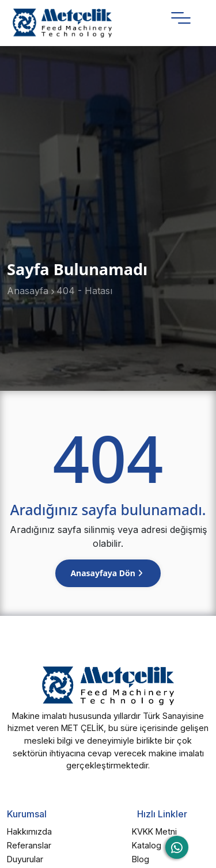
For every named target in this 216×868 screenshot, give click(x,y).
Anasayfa (28, 291)
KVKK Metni (154, 831)
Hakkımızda (29, 831)
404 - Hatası (84, 291)
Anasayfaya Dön (104, 573)
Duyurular (25, 859)
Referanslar (29, 845)
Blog (141, 859)
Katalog (147, 845)
